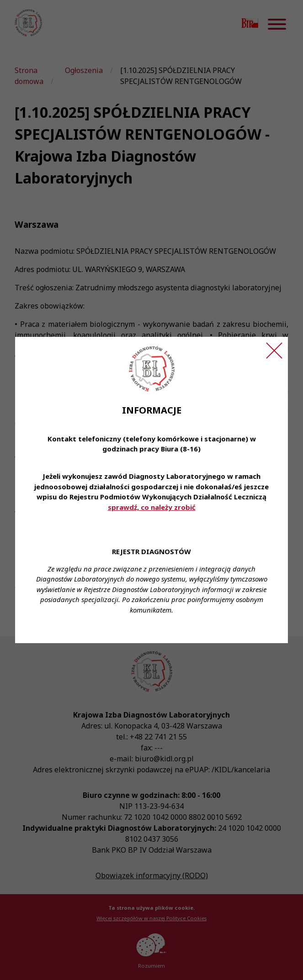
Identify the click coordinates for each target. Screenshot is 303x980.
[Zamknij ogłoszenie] (274, 351)
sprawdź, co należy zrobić (152, 507)
